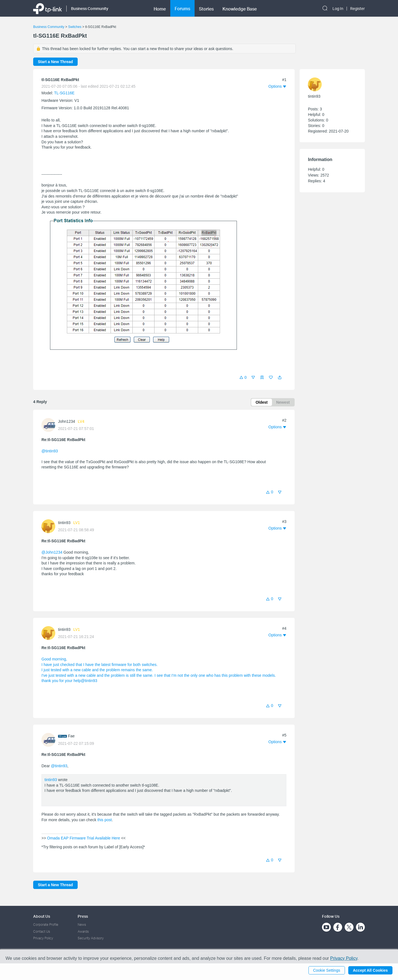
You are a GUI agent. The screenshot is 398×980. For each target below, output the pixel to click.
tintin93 (64, 523)
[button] (280, 377)
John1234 (67, 421)
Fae (71, 736)
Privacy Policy (43, 938)
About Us (42, 916)
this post (104, 820)
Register (358, 9)
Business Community (49, 27)
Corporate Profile (46, 925)
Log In (338, 9)
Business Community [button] (90, 8)
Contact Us (42, 931)
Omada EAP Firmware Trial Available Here (83, 838)
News (82, 925)
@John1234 (52, 552)
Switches (75, 27)
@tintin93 (50, 451)
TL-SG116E (64, 93)
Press (83, 916)
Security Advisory (91, 938)
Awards (83, 931)
